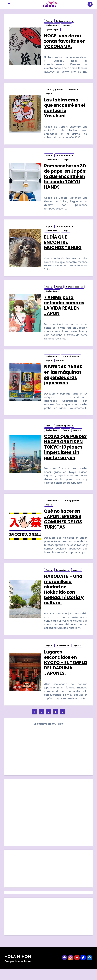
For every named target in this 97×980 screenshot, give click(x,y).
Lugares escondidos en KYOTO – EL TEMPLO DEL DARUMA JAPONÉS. (65, 673)
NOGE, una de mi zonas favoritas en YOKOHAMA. (65, 42)
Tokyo (66, 162)
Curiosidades (52, 26)
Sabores (60, 367)
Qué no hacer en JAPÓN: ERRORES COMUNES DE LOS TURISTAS (63, 527)
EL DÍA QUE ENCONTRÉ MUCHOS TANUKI (63, 246)
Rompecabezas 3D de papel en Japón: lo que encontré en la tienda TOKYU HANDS (65, 179)
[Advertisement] (49, 880)
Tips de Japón (52, 30)
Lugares (67, 26)
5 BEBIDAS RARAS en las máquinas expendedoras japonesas (63, 381)
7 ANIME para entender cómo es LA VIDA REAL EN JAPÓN (64, 310)
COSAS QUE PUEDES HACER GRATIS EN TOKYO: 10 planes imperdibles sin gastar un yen (66, 454)
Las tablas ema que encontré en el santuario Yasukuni (65, 110)
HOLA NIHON (18, 968)
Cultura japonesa (64, 22)
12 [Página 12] (56, 723)
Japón (49, 22)
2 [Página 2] (41, 723)
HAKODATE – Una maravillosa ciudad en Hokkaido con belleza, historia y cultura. (64, 599)
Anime (59, 292)
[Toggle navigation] (9, 4)
